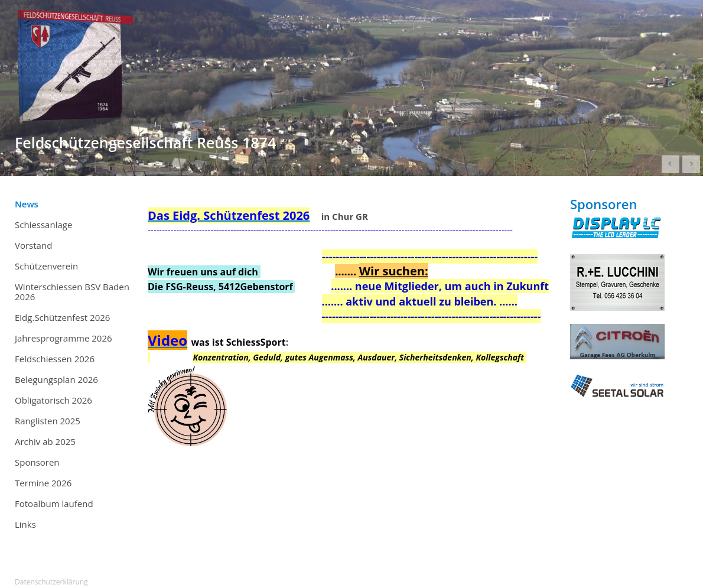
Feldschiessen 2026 (55, 359)
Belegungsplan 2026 (56, 379)
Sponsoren (37, 462)
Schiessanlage (43, 225)
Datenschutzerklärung (51, 582)
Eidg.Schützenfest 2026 (62, 317)
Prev (671, 164)
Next (691, 164)
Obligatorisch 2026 (53, 400)
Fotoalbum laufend (54, 503)
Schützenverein (46, 266)
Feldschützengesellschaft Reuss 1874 (145, 142)
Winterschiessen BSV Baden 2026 (72, 292)
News (27, 204)
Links (25, 524)
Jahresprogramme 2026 (64, 338)
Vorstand (33, 245)
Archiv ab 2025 (74, 442)
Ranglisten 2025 (74, 421)
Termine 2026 (74, 483)
